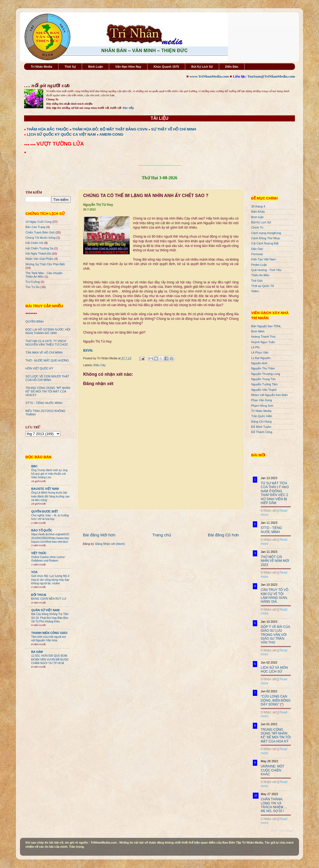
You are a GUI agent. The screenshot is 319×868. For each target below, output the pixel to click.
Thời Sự (70, 67)
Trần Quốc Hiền (262, 416)
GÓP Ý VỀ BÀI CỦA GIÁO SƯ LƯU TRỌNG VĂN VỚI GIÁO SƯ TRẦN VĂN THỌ (275, 635)
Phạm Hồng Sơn (262, 406)
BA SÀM (37, 652)
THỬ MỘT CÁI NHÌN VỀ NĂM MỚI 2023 (275, 561)
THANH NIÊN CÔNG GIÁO (49, 633)
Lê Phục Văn (260, 352)
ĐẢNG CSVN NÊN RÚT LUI (49, 599)
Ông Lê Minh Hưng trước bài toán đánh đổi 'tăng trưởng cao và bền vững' (50, 496)
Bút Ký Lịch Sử (202, 67)
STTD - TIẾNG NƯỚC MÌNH (44, 403)
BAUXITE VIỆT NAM (45, 489)
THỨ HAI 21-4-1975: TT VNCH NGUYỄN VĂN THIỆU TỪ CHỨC (47, 343)
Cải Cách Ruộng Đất (265, 243)
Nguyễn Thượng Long (266, 374)
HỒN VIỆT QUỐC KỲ (39, 368)
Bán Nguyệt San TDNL (266, 326)
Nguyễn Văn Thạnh (264, 390)
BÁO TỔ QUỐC (42, 530)
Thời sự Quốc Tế (263, 286)
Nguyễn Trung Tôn (263, 379)
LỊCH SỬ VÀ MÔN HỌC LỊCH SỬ (274, 670)
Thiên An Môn (260, 275)
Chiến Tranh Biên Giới (40, 232)
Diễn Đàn (232, 67)
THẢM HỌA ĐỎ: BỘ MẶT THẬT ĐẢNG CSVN (110, 129)
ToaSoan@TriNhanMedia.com (271, 76)
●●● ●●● (30, 144)
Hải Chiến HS (34, 243)
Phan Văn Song (262, 400)
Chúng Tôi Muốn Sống (40, 238)
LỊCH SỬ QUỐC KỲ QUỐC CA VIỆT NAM (61, 134)
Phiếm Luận (259, 265)
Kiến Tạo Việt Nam (263, 259)
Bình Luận (95, 67)
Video (255, 291)
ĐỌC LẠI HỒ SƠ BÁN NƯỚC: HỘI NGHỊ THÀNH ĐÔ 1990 (48, 331)
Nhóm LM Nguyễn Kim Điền (269, 395)
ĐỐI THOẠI (39, 595)
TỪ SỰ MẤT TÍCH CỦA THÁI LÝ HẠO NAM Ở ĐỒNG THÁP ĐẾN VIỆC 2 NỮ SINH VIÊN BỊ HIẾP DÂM (275, 493)
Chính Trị (257, 227)
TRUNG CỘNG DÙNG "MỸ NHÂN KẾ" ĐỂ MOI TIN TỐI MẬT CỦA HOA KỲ (48, 391)
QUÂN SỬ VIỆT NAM (45, 610)
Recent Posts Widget (282, 831)
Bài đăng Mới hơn (99, 535)
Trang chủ (162, 535)
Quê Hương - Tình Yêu (266, 270)
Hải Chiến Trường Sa (39, 248)
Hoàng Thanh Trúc (263, 337)
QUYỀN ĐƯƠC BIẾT (45, 511)
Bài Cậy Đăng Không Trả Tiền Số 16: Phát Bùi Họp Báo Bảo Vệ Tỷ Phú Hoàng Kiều (50, 618)
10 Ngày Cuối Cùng (38, 222)
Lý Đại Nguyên (261, 358)
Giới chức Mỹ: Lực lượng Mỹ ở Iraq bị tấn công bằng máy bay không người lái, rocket (50, 580)
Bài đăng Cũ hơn (223, 535)
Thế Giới (257, 281)
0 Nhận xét (269, 511)
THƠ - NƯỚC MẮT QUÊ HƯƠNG (47, 360)
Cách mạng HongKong (266, 233)
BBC (34, 466)
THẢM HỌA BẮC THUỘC (48, 129)
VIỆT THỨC (39, 553)
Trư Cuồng (33, 282)
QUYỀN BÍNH (34, 321)
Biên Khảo (258, 212)
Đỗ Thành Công (262, 432)
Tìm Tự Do (33, 287)
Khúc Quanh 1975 (166, 67)
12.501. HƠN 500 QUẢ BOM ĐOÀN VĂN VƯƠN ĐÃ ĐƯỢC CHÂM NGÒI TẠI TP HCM (50, 659)
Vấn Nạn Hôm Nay (128, 67)
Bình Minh (258, 331)
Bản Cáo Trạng (35, 227)
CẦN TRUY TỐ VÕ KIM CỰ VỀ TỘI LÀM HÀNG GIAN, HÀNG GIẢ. (275, 596)
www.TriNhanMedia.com (209, 76)
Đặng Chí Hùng (261, 422)
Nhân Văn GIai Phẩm (39, 259)
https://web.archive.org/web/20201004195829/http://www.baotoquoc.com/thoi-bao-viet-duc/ (50, 538)
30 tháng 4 (258, 206)
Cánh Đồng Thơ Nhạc (266, 238)
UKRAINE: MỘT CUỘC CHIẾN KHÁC (272, 770)
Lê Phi (255, 347)
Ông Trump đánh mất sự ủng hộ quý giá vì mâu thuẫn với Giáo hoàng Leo (49, 474)
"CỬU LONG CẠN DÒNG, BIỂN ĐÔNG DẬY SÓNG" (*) (276, 700)
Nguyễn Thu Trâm (263, 368)
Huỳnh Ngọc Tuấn (263, 342)
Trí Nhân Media (42, 67)
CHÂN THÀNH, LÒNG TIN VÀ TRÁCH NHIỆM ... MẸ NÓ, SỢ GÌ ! (274, 805)
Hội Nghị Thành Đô (38, 254)
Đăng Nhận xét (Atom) (110, 544)
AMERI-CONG (111, 134)
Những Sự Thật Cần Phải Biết (45, 264)
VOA (34, 572)
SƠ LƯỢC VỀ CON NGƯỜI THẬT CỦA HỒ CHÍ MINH (47, 378)
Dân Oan (257, 249)
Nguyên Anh (259, 363)
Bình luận (257, 217)
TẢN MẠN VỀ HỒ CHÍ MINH (44, 352)
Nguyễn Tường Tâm (264, 384)
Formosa (257, 254)
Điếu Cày (100, 365)
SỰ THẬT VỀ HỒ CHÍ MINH (174, 129)
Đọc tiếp (128, 108)
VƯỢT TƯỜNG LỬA (60, 144)
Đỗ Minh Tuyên (261, 427)
